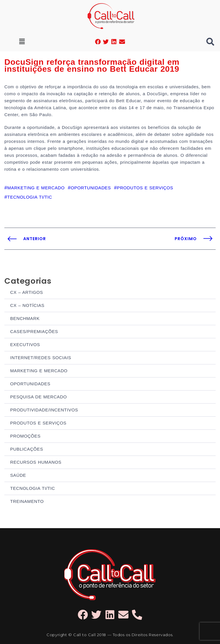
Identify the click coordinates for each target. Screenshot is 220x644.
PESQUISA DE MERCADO (39, 397)
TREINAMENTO (27, 501)
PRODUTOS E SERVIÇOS (38, 423)
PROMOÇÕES (25, 436)
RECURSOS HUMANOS (36, 462)
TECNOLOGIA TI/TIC (33, 488)
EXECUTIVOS (25, 345)
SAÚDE (18, 475)
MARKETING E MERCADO (39, 371)
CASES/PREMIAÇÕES (34, 331)
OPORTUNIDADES (30, 384)
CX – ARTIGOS (27, 292)
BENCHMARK (25, 318)
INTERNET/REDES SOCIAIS (41, 358)
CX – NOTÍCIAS (27, 305)
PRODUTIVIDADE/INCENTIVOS (44, 410)
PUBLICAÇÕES (27, 449)
